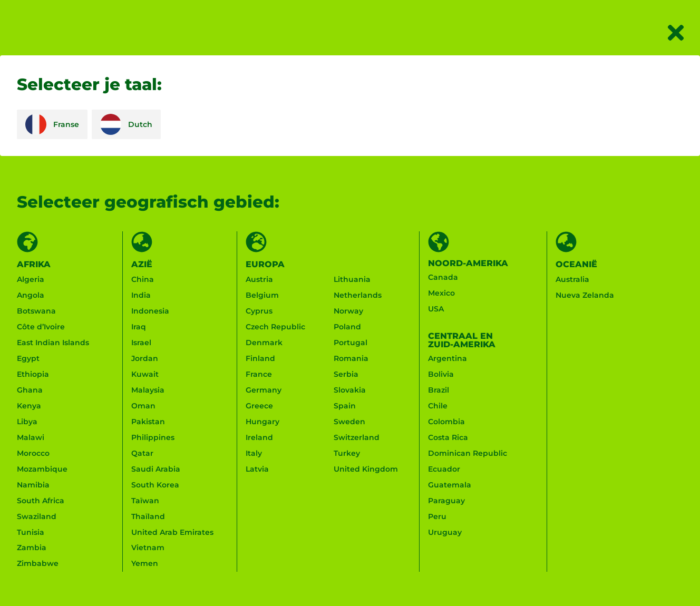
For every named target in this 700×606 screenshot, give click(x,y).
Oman (143, 406)
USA (436, 309)
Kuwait (145, 375)
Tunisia (31, 533)
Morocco (33, 454)
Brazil (439, 390)
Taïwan (145, 501)
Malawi (31, 438)
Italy (254, 454)
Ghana (30, 390)
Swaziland (37, 517)
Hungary (262, 422)
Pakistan (148, 422)
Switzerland (357, 438)
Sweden (349, 422)
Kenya (29, 406)
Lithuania (352, 280)
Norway (348, 311)
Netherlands (358, 296)
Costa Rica (448, 438)
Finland (260, 359)
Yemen (145, 564)
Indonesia (150, 311)
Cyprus (259, 311)
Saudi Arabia (156, 470)
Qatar (142, 454)
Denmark (264, 343)
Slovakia (350, 390)
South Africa (41, 501)
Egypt (28, 359)
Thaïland (148, 517)
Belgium (262, 296)
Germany (264, 390)
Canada (443, 278)
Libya (27, 422)
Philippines (153, 438)
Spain (345, 406)
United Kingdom (366, 470)
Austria (259, 280)
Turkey (347, 454)
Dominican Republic (468, 454)
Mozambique (42, 470)
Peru (437, 517)
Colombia (446, 422)
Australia (572, 280)
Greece (259, 406)
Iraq (139, 327)
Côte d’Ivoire (41, 327)
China (143, 280)
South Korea (155, 485)
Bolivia (441, 375)
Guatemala (450, 485)
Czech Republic (275, 327)
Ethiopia (33, 375)
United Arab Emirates (172, 533)
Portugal (351, 343)
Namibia (33, 485)
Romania (351, 359)
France (259, 375)
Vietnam (148, 549)
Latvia (257, 470)
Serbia (346, 375)
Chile (438, 406)
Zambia (32, 549)
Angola (31, 296)
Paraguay (446, 501)
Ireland (259, 438)
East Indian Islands (53, 343)
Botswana (36, 311)
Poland (347, 327)
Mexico (441, 294)
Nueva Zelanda (585, 296)
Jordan (145, 359)
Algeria (31, 280)
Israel (141, 343)
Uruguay (445, 533)
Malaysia (148, 390)
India (141, 296)
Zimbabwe (38, 564)
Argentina (448, 359)
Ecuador (444, 470)
